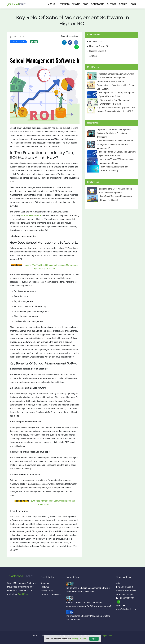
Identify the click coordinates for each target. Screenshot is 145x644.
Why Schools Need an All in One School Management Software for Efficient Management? (115, 144)
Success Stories (98, 51)
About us (45, 583)
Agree (94, 639)
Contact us (98, 4)
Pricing (76, 4)
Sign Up (123, 4)
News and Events (18, 42)
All (93, 56)
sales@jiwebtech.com (126, 609)
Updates (96, 41)
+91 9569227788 (126, 598)
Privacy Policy (47, 591)
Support (111, 4)
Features (65, 4)
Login (133, 4)
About (52, 4)
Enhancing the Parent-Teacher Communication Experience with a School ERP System (116, 85)
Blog (86, 4)
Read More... (24, 594)
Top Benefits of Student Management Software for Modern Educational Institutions (114, 133)
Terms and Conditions (51, 594)
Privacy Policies (79, 639)
